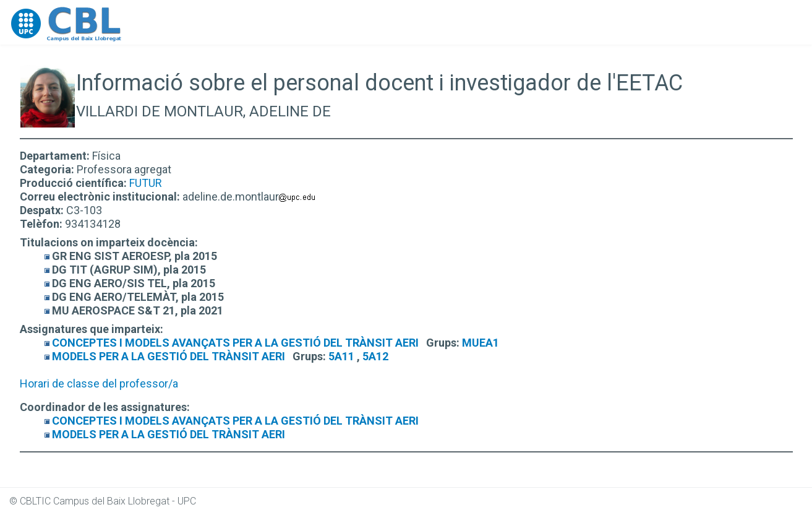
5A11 (341, 356)
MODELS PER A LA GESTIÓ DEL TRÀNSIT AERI (169, 356)
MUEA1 (481, 343)
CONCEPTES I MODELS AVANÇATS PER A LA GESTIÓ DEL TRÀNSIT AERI (235, 343)
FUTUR (146, 183)
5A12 (375, 356)
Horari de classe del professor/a (99, 383)
